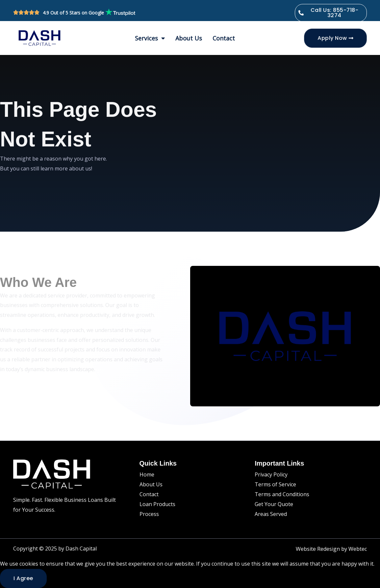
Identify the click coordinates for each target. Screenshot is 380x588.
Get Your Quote (274, 504)
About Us (189, 38)
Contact (224, 38)
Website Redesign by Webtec (331, 549)
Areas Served (271, 514)
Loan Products (157, 504)
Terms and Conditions (282, 494)
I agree (23, 578)
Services (150, 38)
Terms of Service (275, 484)
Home (147, 474)
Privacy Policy (271, 474)
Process (149, 514)
